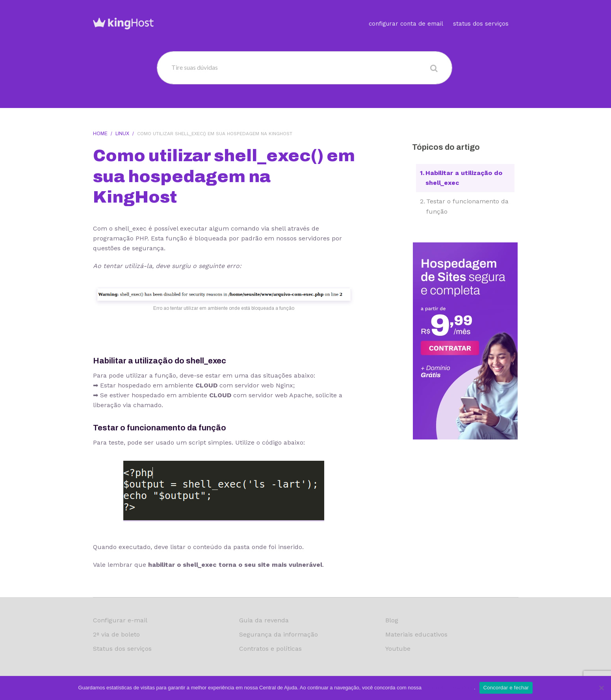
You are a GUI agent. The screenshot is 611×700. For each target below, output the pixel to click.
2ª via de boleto (116, 634)
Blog (392, 620)
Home (100, 134)
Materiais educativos (416, 634)
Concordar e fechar (506, 688)
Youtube (398, 649)
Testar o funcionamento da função (467, 206)
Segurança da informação (279, 634)
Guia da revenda (264, 620)
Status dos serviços (481, 14)
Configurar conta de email (406, 14)
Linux (122, 134)
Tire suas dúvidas (195, 67)
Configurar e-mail (120, 620)
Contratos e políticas (270, 649)
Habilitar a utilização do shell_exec (464, 178)
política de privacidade (448, 688)
